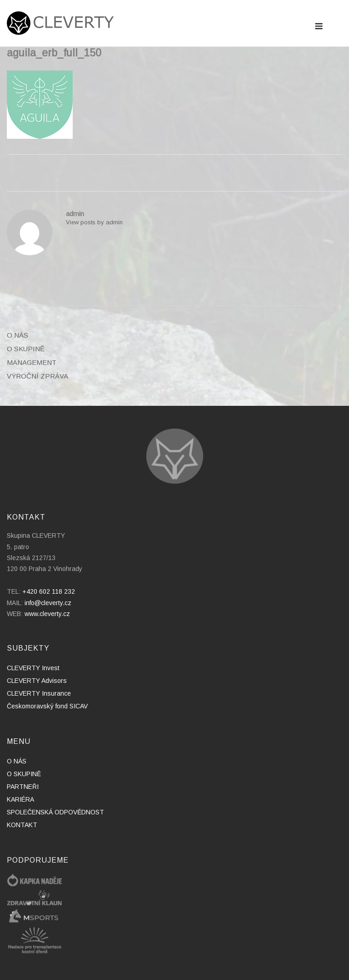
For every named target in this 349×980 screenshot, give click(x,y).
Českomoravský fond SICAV (47, 706)
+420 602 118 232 (49, 591)
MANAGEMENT (32, 362)
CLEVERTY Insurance (39, 693)
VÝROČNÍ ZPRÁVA (37, 376)
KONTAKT (22, 825)
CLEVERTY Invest (33, 668)
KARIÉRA (20, 799)
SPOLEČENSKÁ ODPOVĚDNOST (55, 812)
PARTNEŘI (23, 787)
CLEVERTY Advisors (37, 681)
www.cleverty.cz (47, 614)
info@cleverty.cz (48, 603)
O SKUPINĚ (26, 349)
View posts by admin (94, 222)
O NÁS (17, 335)
